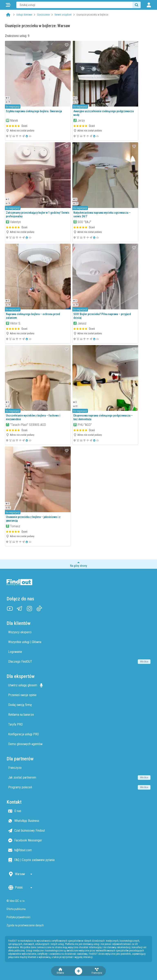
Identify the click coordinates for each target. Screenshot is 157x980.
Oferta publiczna (16, 909)
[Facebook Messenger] (79, 840)
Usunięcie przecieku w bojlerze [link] (92, 15)
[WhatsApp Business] (79, 821)
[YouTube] (10, 609)
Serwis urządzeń (63, 15)
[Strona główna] (8, 15)
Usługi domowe (24, 15)
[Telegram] (20, 609)
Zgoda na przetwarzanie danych (25, 925)
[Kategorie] (8, 5)
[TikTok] (39, 609)
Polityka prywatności (19, 917)
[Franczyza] (97, 971)
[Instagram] (29, 609)
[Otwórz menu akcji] (78, 971)
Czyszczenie (43, 15)
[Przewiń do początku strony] (78, 564)
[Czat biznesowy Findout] (79, 831)
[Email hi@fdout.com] (79, 850)
